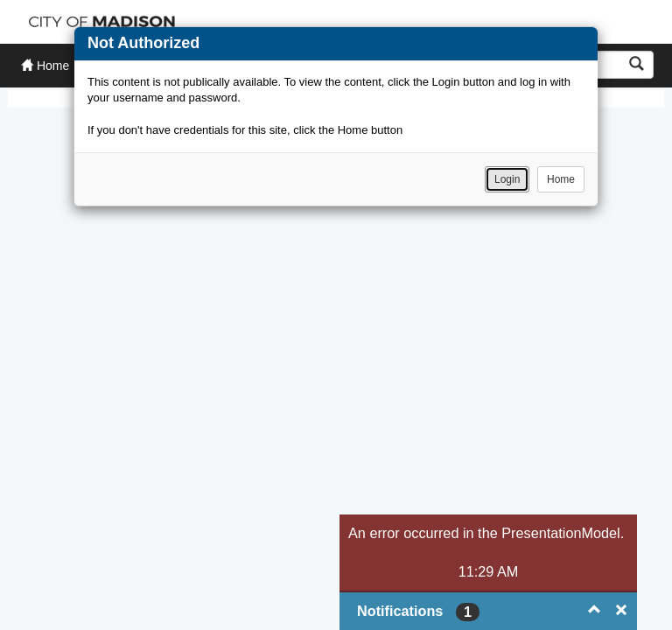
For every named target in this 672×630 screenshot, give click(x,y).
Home (561, 179)
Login (507, 179)
